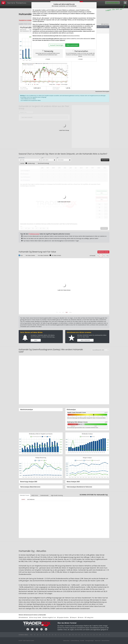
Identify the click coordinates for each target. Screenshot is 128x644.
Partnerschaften (81, 51)
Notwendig (49, 51)
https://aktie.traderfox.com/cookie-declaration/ (77, 39)
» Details (48, 59)
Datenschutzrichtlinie (73, 36)
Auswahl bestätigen (57, 45)
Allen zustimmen (72, 45)
